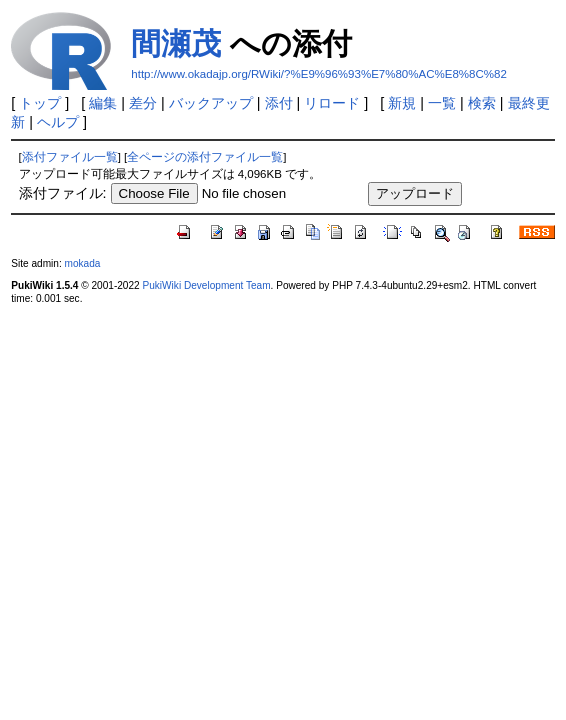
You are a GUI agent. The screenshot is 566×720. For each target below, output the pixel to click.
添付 (279, 103)
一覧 (442, 103)
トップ (40, 103)
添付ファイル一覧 (70, 157)
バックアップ (211, 103)
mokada (83, 263)
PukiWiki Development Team (206, 285)
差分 (143, 103)
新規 (402, 103)
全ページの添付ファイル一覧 (205, 157)
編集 (103, 103)
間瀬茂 (176, 43)
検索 (482, 103)
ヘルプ (58, 122)
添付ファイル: (63, 193)
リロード (332, 103)
